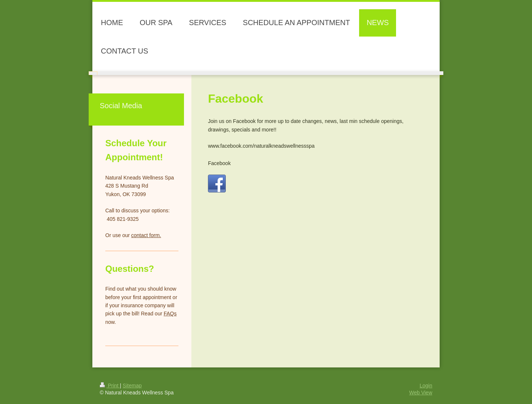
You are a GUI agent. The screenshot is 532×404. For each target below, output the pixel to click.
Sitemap (132, 386)
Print (110, 386)
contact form (145, 235)
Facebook (219, 163)
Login (426, 386)
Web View (421, 393)
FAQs (170, 314)
